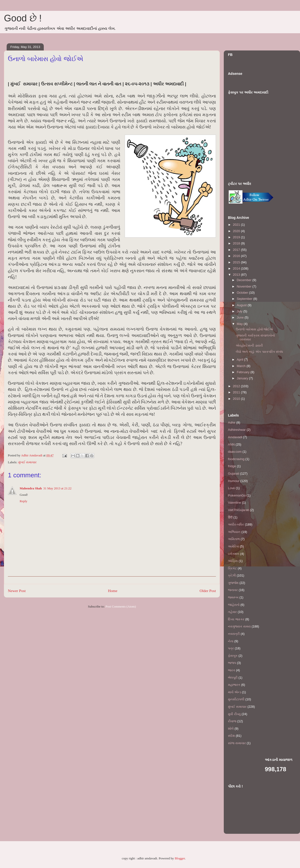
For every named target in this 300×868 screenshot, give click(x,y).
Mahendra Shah (31, 488)
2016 (237, 256)
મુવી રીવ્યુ (234, 714)
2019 (237, 237)
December (245, 280)
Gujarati (234, 474)
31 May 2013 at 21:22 (57, 488)
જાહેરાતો (234, 605)
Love (231, 488)
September (245, 299)
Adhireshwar (237, 430)
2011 (237, 392)
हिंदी (230, 517)
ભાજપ (232, 663)
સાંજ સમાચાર (237, 743)
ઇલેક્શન (234, 554)
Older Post (208, 591)
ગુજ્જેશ (233, 583)
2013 (237, 275)
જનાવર (233, 590)
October (243, 293)
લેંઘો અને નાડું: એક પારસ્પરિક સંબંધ (259, 352)
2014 (237, 268)
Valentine (234, 503)
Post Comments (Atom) (121, 606)
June (241, 317)
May (240, 324)
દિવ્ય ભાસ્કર (236, 619)
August (242, 305)
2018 (237, 243)
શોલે (231, 729)
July (240, 311)
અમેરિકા (233, 546)
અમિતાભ (234, 539)
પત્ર (231, 648)
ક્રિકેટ (232, 568)
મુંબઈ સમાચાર (27, 462)
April (240, 360)
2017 (237, 250)
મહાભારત (234, 685)
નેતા (231, 641)
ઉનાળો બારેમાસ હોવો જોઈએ (255, 329)
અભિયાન (234, 532)
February (244, 372)
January (243, 378)
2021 (237, 225)
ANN (231, 444)
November (245, 286)
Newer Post (17, 591)
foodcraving (236, 459)
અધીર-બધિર (236, 524)
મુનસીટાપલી (236, 699)
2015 (237, 262)
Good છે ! (23, 18)
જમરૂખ (233, 597)
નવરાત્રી (234, 634)
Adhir (232, 423)
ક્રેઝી (232, 575)
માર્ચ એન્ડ (235, 692)
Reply (23, 501)
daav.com (235, 452)
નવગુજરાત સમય (239, 626)
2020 (237, 231)
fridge (232, 466)
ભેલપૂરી (233, 678)
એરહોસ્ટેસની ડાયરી (249, 346)
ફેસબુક (233, 656)
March (242, 366)
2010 (237, 399)
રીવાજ (232, 721)
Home (113, 591)
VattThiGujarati (239, 510)
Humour (234, 481)
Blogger (180, 858)
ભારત (232, 670)
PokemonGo (237, 495)
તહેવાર (232, 612)
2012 (237, 386)
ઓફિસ (233, 561)
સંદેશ (231, 736)
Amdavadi (235, 437)
